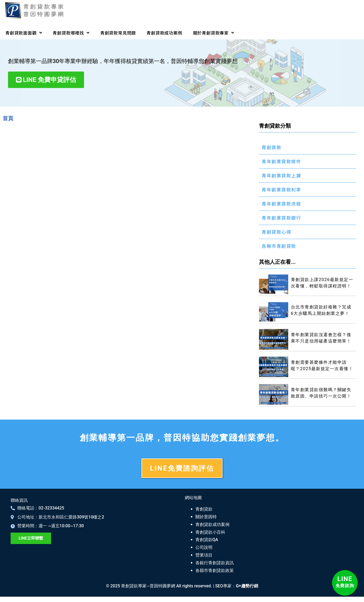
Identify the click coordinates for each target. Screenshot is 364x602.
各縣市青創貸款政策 (215, 570)
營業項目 (204, 555)
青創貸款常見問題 (118, 33)
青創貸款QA (207, 540)
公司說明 (204, 547)
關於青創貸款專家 (214, 33)
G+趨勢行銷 (247, 586)
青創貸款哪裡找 (71, 33)
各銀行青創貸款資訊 (215, 563)
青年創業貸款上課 (281, 175)
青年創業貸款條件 (281, 161)
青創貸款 (271, 147)
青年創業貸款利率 (281, 189)
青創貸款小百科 (210, 532)
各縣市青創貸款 (279, 246)
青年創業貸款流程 (281, 204)
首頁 (8, 118)
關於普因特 (206, 517)
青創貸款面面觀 (24, 33)
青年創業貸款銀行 (281, 218)
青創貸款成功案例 (164, 33)
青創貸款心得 (276, 232)
